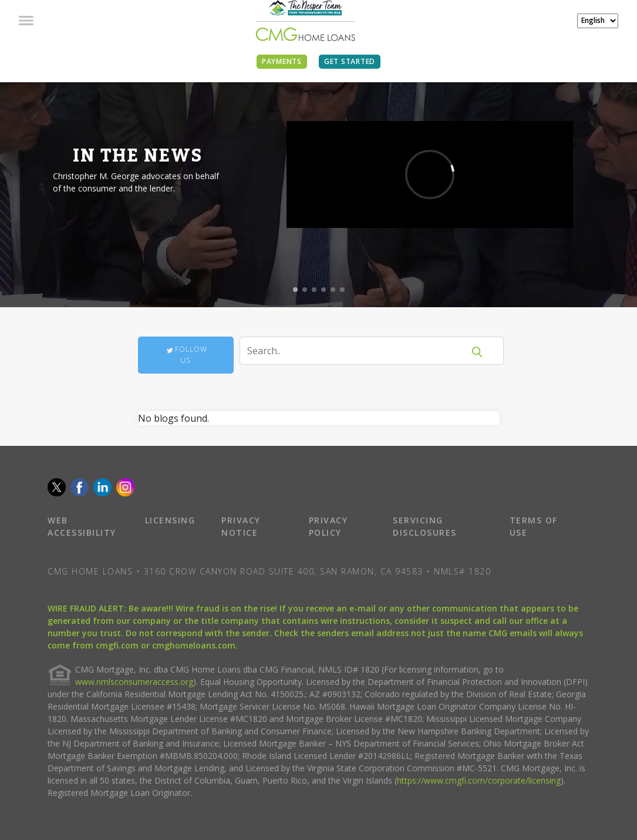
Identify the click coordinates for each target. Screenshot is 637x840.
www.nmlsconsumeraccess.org (134, 682)
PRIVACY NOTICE (241, 526)
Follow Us (186, 355)
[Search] (359, 351)
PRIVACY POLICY (328, 526)
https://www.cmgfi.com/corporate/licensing (479, 780)
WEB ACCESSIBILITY (82, 526)
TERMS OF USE (534, 526)
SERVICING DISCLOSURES (425, 526)
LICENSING (170, 520)
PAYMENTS (282, 61)
